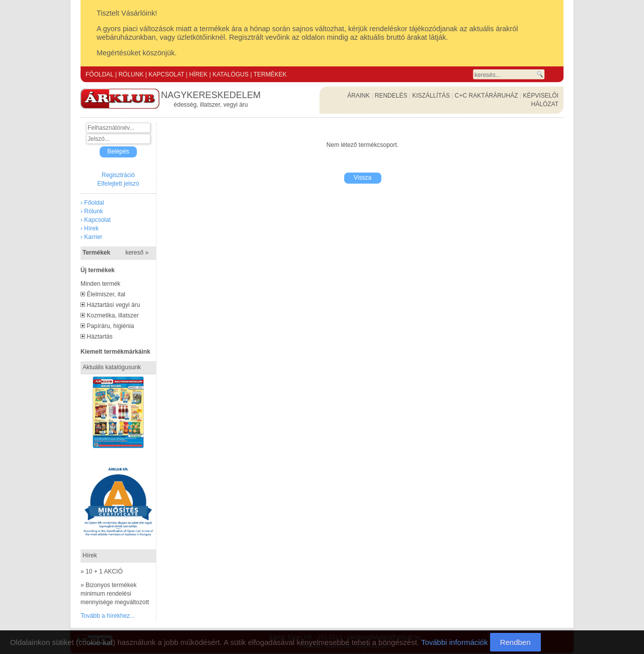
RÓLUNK (131, 74)
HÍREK (198, 74)
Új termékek (98, 270)
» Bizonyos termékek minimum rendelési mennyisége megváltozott (115, 594)
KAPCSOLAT (166, 74)
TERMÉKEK (270, 74)
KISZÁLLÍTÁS (431, 96)
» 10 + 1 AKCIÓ (102, 571)
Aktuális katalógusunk (112, 367)
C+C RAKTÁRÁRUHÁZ (487, 96)
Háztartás (99, 337)
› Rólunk (92, 211)
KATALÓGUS (230, 74)
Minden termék (100, 284)
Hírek (90, 555)
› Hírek (90, 228)
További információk (455, 642)
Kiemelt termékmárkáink (115, 352)
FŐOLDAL (100, 74)
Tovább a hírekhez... (108, 616)
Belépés (118, 151)
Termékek (115, 253)
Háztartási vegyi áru (113, 305)
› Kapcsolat (96, 220)
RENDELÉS (391, 96)
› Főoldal (92, 203)
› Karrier (91, 237)
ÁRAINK (358, 96)
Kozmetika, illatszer (112, 315)
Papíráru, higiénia (110, 326)
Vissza (363, 178)
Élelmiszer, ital (106, 294)
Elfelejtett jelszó (118, 184)
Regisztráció (118, 175)
